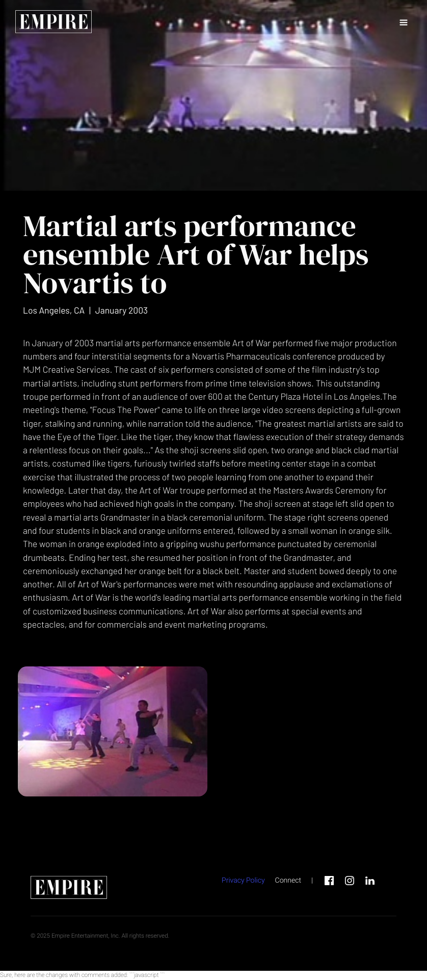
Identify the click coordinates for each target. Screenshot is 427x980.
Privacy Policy (243, 881)
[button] (404, 23)
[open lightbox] (113, 731)
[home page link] (54, 23)
